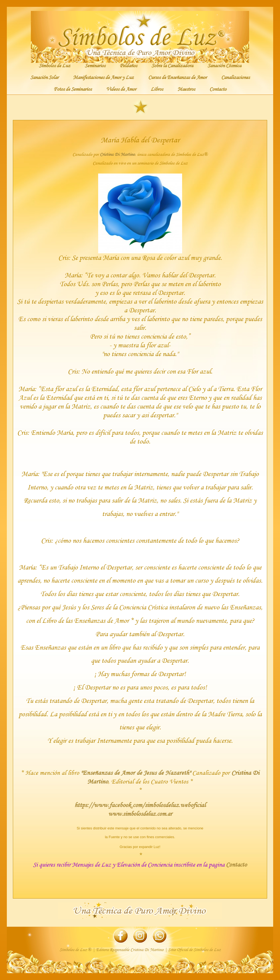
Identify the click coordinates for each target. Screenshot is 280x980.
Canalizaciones (235, 77)
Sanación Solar (44, 77)
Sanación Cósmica (224, 65)
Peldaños (128, 65)
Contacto (218, 89)
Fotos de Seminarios (73, 89)
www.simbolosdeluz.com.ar (140, 814)
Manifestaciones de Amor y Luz (103, 77)
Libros (157, 89)
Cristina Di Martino (117, 154)
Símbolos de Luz (55, 65)
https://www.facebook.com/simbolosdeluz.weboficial (140, 805)
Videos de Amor (121, 89)
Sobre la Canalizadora (172, 65)
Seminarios (95, 65)
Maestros (186, 89)
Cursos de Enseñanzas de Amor (177, 77)
